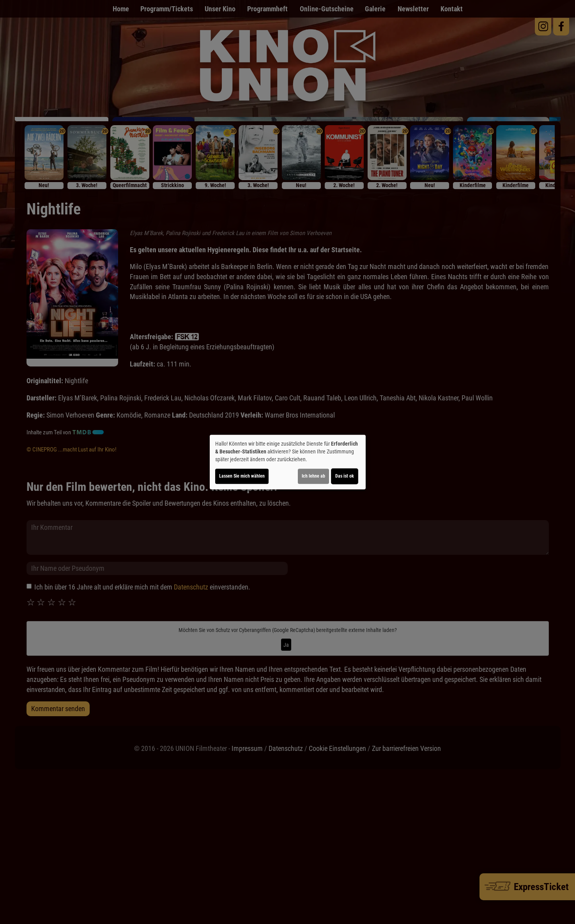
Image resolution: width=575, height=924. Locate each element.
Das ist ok (345, 476)
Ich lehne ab (313, 476)
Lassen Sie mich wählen (242, 476)
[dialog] (288, 462)
